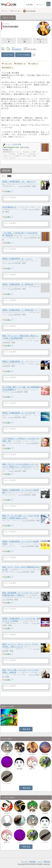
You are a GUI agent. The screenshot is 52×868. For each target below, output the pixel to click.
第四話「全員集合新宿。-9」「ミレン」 (18, 259)
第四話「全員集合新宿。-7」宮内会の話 (18, 310)
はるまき (7, 813)
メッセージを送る (23, 55)
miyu (20, 754)
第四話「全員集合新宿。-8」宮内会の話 (18, 284)
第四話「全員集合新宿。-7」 (13, 361)
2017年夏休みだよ (9, 207)
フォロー (9, 41)
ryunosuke (45, 754)
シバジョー (7, 783)
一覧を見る (26, 729)
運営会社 (47, 862)
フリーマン (32, 813)
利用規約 (33, 862)
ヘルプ (40, 862)
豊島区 (19, 49)
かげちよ (32, 754)
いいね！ (8, 191)
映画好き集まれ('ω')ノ (9, 725)
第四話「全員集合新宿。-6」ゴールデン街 (19, 413)
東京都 (14, 49)
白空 (7, 754)
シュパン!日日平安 (25, 186)
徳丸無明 (20, 769)
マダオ (7, 828)
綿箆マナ (32, 769)
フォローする (8, 55)
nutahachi (45, 813)
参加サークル (40, 41)
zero (7, 769)
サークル (25, 862)
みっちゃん (20, 828)
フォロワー (25, 41)
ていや (20, 813)
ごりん (45, 769)
